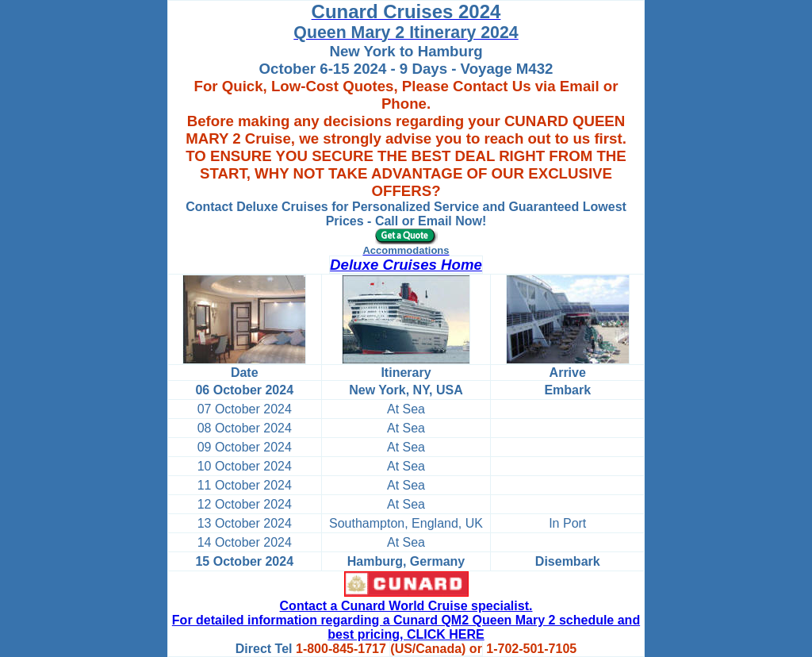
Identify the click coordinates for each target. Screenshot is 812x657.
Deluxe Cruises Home (406, 265)
